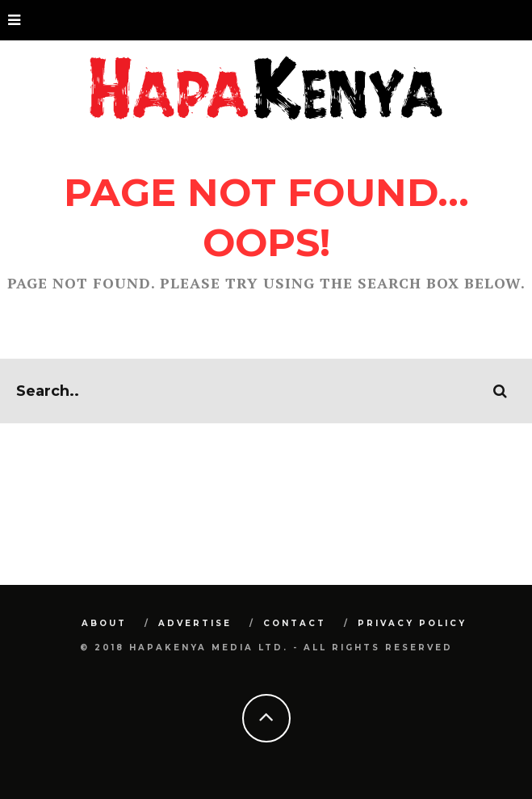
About (104, 623)
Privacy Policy (412, 623)
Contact (295, 623)
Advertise (195, 623)
